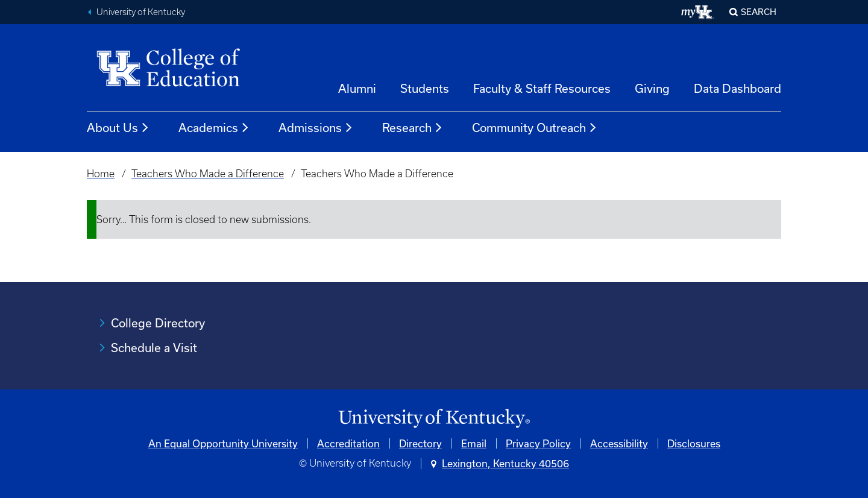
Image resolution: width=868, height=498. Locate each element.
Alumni (357, 88)
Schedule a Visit (154, 348)
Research (413, 128)
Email (474, 443)
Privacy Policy (538, 443)
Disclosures (694, 443)
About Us (118, 128)
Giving (652, 88)
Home (101, 174)
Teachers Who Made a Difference (208, 174)
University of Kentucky (141, 12)
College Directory (158, 323)
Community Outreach (535, 128)
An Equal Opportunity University (223, 443)
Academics (214, 128)
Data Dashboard (737, 88)
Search (759, 12)
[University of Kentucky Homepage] (434, 419)
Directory (420, 443)
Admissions (316, 128)
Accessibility (619, 443)
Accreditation (348, 443)
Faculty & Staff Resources (542, 88)
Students (425, 88)
